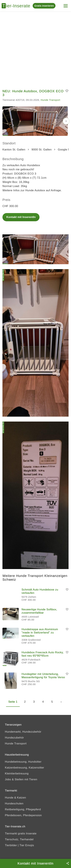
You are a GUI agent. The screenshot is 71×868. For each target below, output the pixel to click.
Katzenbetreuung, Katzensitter (24, 768)
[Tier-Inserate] (17, 6)
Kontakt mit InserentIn (21, 217)
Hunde (9, 798)
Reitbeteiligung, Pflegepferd (23, 809)
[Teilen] (68, 863)
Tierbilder (11, 845)
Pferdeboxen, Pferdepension (23, 815)
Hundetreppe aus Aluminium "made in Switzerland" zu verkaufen (40, 633)
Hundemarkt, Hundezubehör (23, 732)
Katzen (21, 798)
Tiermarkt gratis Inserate (21, 833)
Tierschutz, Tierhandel (19, 839)
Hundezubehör (14, 738)
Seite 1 (13, 702)
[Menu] (66, 5)
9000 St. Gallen (42, 150)
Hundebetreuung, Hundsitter (23, 762)
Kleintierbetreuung (17, 774)
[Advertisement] (35, 49)
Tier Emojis (27, 845)
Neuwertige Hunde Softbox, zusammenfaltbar (39, 611)
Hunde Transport (50, 100)
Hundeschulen (14, 804)
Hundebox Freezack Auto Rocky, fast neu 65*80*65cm (43, 654)
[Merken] (67, 91)
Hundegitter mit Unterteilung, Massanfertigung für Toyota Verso (43, 676)
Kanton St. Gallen (14, 150)
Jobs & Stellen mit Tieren (21, 779)
